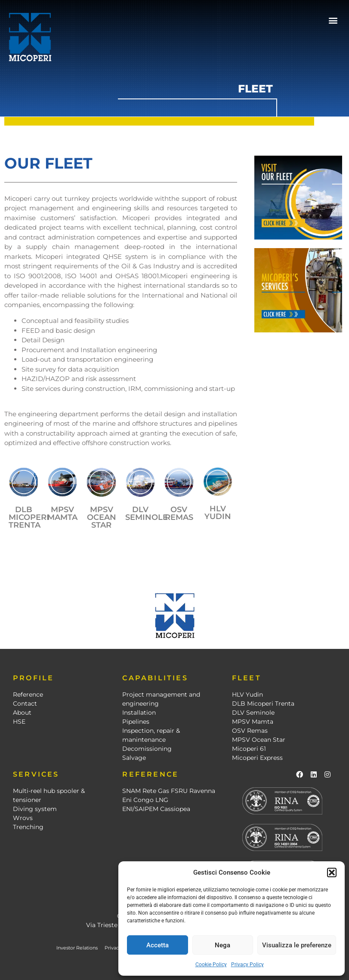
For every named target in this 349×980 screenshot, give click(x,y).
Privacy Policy (247, 965)
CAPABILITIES (155, 678)
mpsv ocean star (102, 517)
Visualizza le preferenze (297, 945)
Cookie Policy (211, 965)
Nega (222, 945)
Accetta (158, 945)
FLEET (247, 678)
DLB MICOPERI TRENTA (29, 517)
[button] (332, 872)
